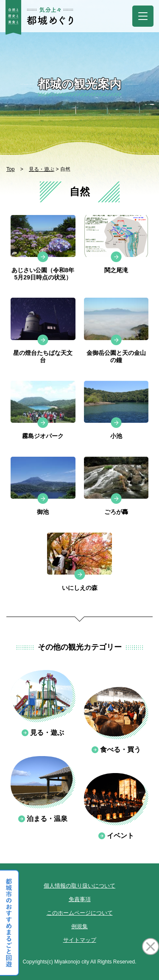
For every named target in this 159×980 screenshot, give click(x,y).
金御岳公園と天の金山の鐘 (116, 356)
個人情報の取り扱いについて (79, 886)
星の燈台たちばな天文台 (43, 356)
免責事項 (80, 899)
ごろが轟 (116, 512)
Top (10, 169)
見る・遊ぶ (42, 169)
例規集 (79, 926)
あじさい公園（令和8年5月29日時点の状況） (43, 274)
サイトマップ (80, 940)
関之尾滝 (116, 270)
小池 (116, 436)
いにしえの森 (80, 588)
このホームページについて (80, 913)
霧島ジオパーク (43, 436)
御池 (43, 512)
